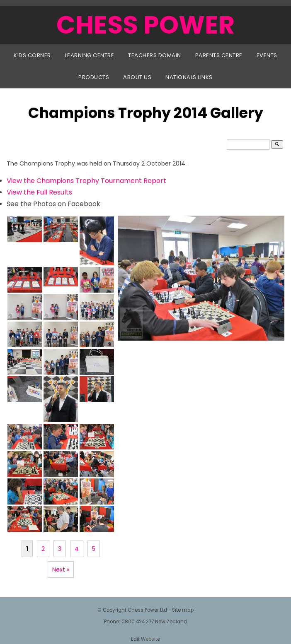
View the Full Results (39, 192)
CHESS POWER (145, 25)
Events (267, 55)
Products (94, 77)
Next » (61, 570)
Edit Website (145, 639)
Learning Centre (90, 55)
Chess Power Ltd (147, 610)
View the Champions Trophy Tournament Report (86, 181)
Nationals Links (189, 77)
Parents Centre (219, 55)
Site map (183, 610)
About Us (137, 77)
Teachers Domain (155, 55)
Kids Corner (32, 55)
